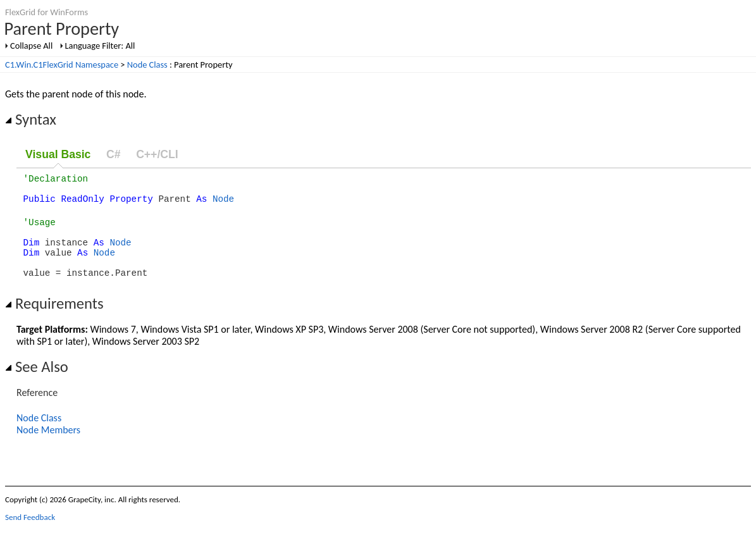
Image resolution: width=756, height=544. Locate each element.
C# (114, 154)
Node (223, 204)
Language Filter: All (100, 46)
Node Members (48, 447)
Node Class (147, 65)
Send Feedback (30, 534)
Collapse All (31, 46)
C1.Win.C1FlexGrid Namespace (62, 65)
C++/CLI (157, 154)
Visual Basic (58, 154)
